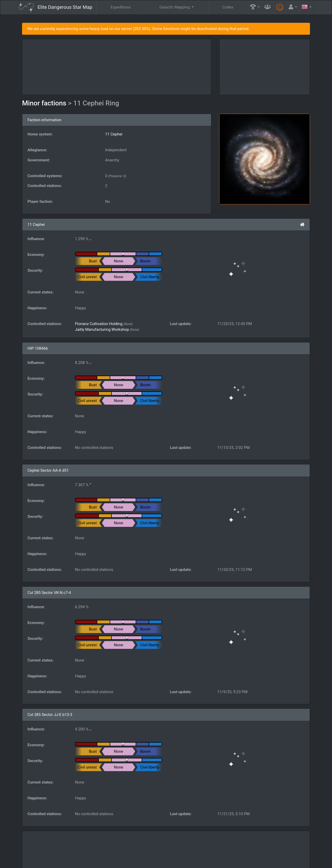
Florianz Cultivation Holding (99, 324)
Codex (228, 7)
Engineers (254, 849)
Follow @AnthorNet (131, 862)
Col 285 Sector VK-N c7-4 (49, 593)
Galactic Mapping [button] (175, 7)
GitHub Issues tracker (200, 862)
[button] (255, 7)
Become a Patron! (165, 862)
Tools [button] (279, 849)
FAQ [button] (164, 849)
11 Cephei (114, 134)
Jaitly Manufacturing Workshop (102, 329)
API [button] (302, 849)
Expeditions (121, 7)
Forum (248, 862)
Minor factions (45, 103)
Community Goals (219, 849)
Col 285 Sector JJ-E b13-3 (50, 715)
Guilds (188, 849)
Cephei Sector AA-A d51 (48, 470)
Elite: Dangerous (32, 851)
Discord (230, 862)
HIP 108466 (38, 348)
